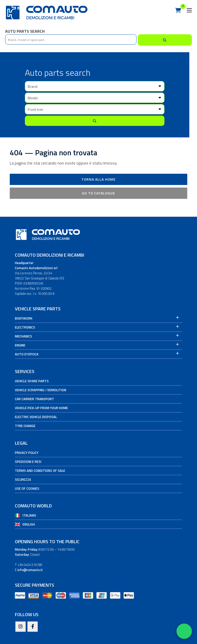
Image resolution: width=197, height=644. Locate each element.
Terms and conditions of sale (40, 471)
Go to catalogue (98, 193)
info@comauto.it (30, 570)
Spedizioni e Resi (28, 462)
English (29, 524)
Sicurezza (23, 479)
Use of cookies (27, 488)
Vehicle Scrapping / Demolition (41, 390)
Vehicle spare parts (32, 381)
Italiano (29, 515)
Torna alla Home (98, 179)
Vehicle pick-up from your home (41, 408)
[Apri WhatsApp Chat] (184, 631)
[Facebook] (33, 627)
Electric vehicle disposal (36, 417)
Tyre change (25, 426)
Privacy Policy (27, 453)
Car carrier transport (35, 399)
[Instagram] (21, 627)
